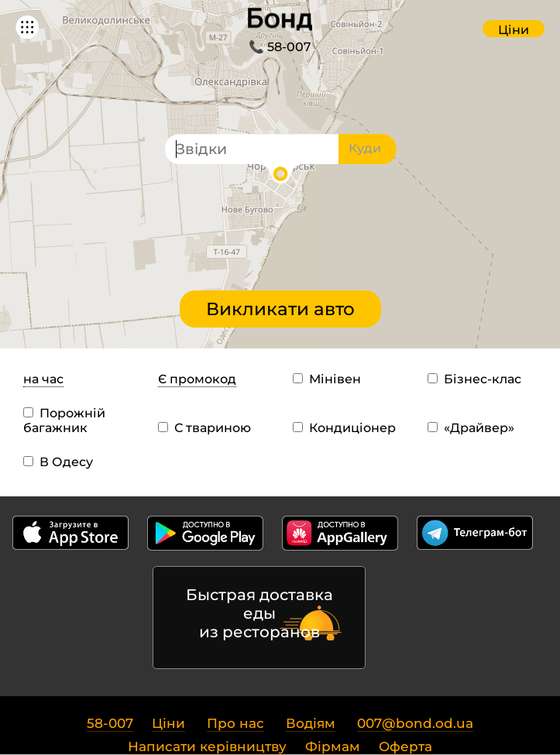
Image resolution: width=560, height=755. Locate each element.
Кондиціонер (344, 428)
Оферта (405, 746)
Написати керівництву (207, 746)
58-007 (110, 723)
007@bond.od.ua (415, 723)
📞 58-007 (280, 47)
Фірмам (333, 746)
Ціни (514, 30)
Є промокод (197, 379)
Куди (365, 148)
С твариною (204, 428)
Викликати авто (280, 309)
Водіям (311, 723)
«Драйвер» (471, 428)
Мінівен (327, 379)
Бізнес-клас (474, 379)
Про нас (235, 723)
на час (43, 379)
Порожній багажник (64, 420)
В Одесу (58, 462)
